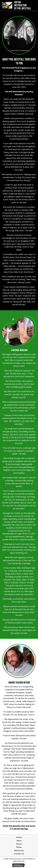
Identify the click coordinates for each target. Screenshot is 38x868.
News (19, 841)
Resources (19, 850)
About (19, 844)
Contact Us (19, 854)
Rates (19, 847)
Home (19, 837)
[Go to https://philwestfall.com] (17, 5)
